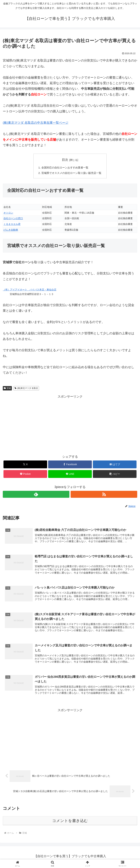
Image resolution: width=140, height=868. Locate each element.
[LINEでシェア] (70, 475)
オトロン (8, 213)
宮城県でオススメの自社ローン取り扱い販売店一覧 (71, 173)
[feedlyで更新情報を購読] (36, 495)
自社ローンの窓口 (13, 219)
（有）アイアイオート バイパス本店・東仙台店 (30, 290)
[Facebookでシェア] (70, 465)
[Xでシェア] (25, 465)
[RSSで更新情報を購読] (104, 495)
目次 (65, 160)
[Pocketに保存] (25, 475)
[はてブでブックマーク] (115, 465)
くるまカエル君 (12, 225)
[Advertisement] (70, 424)
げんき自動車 (11, 231)
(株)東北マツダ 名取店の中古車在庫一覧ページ (36, 123)
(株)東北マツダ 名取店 (26, 389)
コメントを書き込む (70, 822)
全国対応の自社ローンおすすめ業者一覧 (65, 168)
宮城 (7, 389)
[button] (115, 475)
